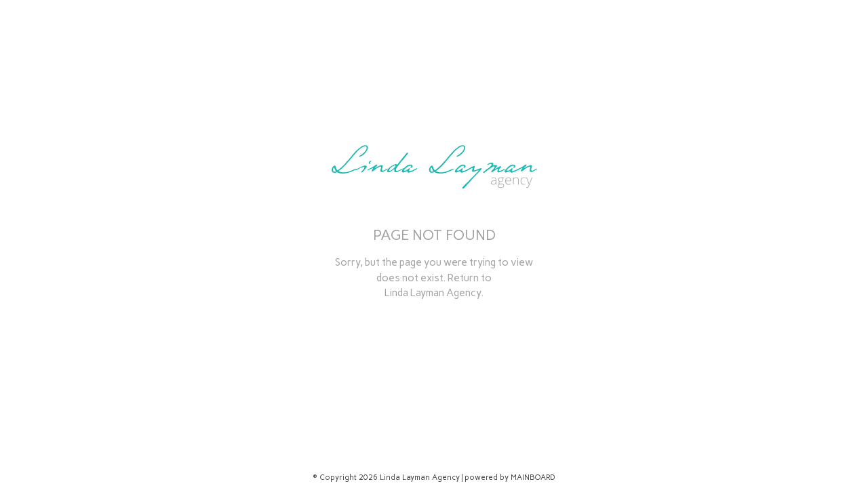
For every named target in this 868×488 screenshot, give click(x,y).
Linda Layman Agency (433, 293)
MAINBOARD (533, 477)
